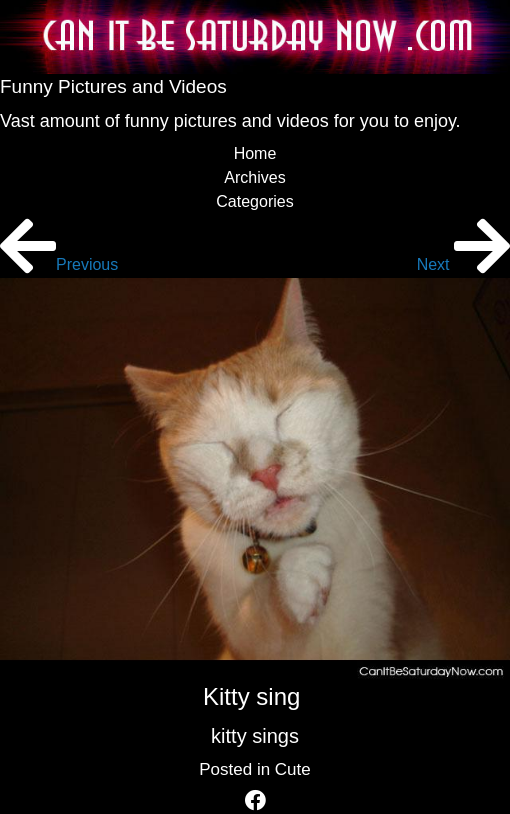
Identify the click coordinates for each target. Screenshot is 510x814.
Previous (59, 264)
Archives (254, 177)
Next (463, 264)
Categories (254, 201)
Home (255, 153)
